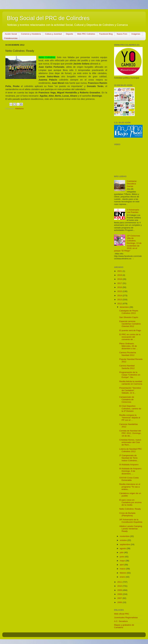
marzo (123, 569)
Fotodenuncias (11, 38)
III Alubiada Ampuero (129, 465)
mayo (123, 561)
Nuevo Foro (122, 34)
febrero (123, 573)
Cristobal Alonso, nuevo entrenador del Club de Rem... (130, 442)
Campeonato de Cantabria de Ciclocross (127, 399)
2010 (120, 586)
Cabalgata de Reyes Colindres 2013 (129, 312)
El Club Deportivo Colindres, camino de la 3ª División (130, 408)
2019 (120, 275)
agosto (123, 548)
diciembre (125, 307)
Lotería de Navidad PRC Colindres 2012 (131, 450)
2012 (120, 304)
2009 (120, 590)
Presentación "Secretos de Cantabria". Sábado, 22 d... (130, 390)
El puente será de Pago (130, 330)
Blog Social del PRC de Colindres (48, 18)
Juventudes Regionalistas (126, 618)
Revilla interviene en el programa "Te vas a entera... (130, 487)
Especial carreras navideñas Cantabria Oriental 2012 (130, 324)
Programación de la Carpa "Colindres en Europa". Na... (130, 375)
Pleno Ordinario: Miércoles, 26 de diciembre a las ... (129, 346)
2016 (120, 287)
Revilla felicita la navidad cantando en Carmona (131, 383)
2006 (120, 602)
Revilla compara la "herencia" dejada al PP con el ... (130, 418)
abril (122, 565)
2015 (120, 291)
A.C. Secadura (121, 621)
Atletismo (19, 109)
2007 (120, 598)
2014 (120, 296)
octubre (124, 540)
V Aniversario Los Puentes (133, 211)
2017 (120, 283)
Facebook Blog (106, 34)
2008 (120, 594)
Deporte (69, 34)
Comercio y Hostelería (31, 34)
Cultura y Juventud (53, 34)
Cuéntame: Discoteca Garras (132, 184)
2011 (120, 582)
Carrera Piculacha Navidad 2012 (128, 354)
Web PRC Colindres (86, 34)
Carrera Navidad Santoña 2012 (127, 367)
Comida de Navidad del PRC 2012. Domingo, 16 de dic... (130, 433)
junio (122, 557)
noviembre (125, 536)
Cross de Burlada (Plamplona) (127, 514)
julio (122, 552)
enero (123, 577)
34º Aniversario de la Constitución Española (131, 521)
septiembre (125, 544)
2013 (120, 300)
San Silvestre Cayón (129, 317)
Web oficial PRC (122, 614)
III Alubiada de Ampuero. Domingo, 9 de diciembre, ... (131, 471)
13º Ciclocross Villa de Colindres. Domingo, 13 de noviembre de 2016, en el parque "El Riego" (128, 243)
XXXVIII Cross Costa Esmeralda (129, 479)
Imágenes (136, 34)
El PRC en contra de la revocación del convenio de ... (130, 337)
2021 (120, 271)
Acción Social (11, 34)
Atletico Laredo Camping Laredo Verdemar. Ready (131, 529)
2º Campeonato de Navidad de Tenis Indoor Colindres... (129, 458)
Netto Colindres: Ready (130, 509)
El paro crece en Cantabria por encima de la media (130, 502)
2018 (120, 279)
